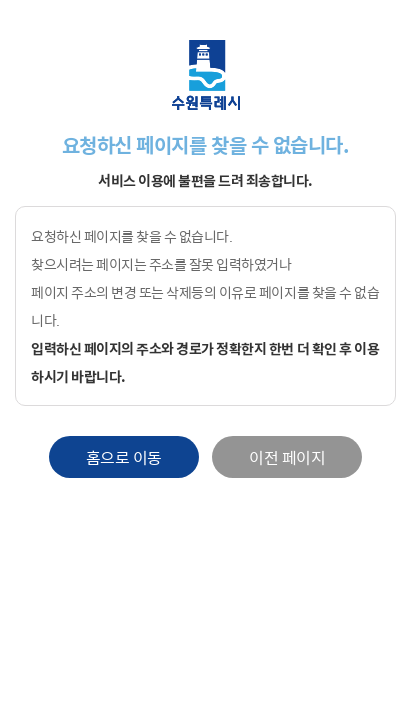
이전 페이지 (287, 457)
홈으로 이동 (124, 457)
